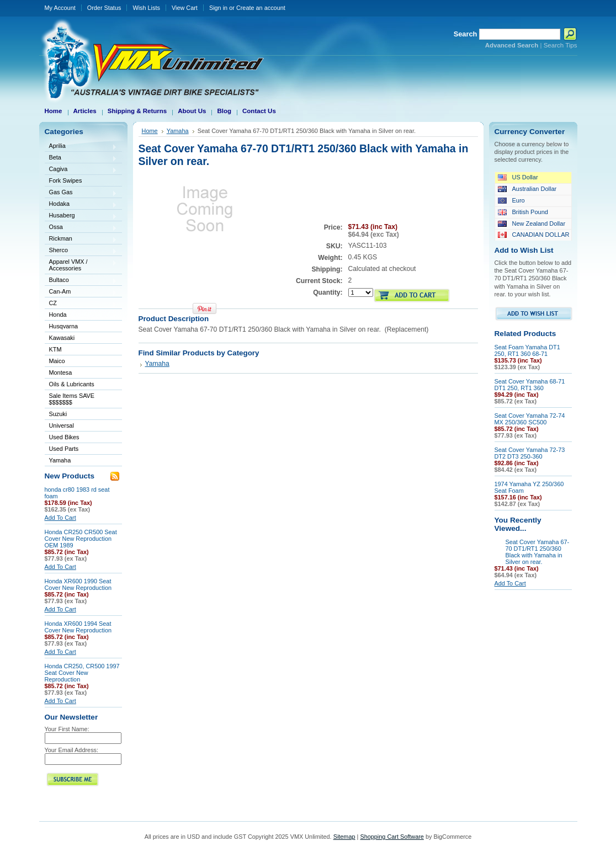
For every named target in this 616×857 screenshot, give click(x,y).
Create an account (261, 8)
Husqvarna (81, 327)
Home (150, 131)
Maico (81, 362)
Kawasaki (81, 339)
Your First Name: (67, 729)
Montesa (81, 373)
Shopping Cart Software (392, 837)
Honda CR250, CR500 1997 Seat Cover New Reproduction (82, 673)
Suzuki (81, 415)
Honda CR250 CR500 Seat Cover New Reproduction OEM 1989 (81, 539)
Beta (81, 158)
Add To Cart (60, 518)
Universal (81, 426)
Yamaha (81, 461)
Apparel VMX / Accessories (81, 265)
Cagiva (81, 170)
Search (466, 34)
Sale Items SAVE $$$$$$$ (72, 399)
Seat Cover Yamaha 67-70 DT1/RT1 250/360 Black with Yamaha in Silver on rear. (538, 552)
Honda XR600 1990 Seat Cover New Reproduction (78, 584)
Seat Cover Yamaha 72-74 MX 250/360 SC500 (530, 419)
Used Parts (64, 449)
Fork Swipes (66, 180)
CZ (81, 304)
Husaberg (81, 216)
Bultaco (81, 281)
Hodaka (81, 204)
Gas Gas (81, 193)
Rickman (81, 239)
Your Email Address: (72, 750)
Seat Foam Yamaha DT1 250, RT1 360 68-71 (527, 350)
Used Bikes (64, 437)
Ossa (81, 228)
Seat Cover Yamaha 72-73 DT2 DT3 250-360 (530, 453)
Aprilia (81, 147)
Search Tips (561, 45)
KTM (81, 350)
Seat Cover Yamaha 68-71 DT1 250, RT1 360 (530, 385)
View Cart (185, 8)
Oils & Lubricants (72, 384)
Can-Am (81, 292)
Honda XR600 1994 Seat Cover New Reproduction (78, 627)
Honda (81, 315)
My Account (60, 8)
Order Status (104, 8)
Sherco (81, 251)
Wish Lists (146, 8)
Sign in (218, 8)
